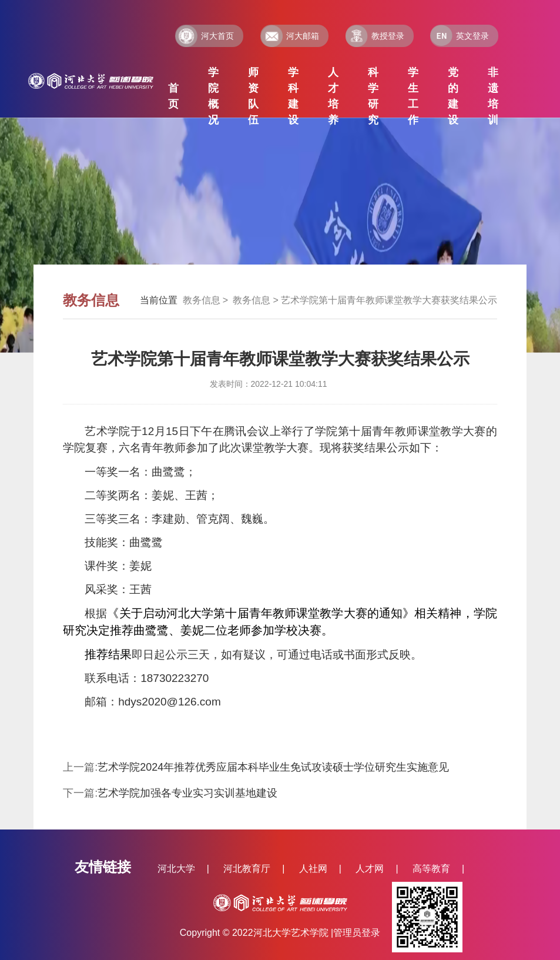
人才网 (370, 869)
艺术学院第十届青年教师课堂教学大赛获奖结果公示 (389, 300)
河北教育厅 (247, 869)
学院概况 (213, 96)
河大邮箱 (290, 36)
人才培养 (333, 96)
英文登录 (460, 36)
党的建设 (453, 96)
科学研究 (373, 96)
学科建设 (293, 96)
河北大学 (176, 869)
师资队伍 (253, 96)
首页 (173, 96)
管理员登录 (357, 933)
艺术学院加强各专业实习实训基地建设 (187, 793)
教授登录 (375, 36)
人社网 (313, 869)
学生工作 (413, 96)
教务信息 (202, 300)
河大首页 (204, 36)
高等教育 (431, 869)
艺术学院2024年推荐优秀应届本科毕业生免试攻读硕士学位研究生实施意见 (273, 767)
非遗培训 (493, 96)
